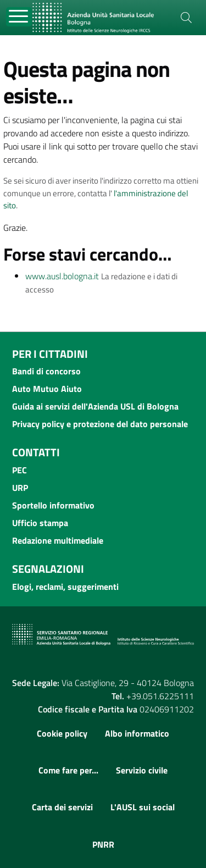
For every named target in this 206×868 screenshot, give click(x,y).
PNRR (103, 844)
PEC (20, 470)
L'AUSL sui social (143, 807)
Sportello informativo (53, 505)
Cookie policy (62, 733)
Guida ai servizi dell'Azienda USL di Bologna (95, 406)
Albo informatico (137, 733)
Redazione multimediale (58, 540)
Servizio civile (142, 770)
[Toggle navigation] (19, 17)
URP (20, 488)
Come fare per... (68, 770)
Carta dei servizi (62, 807)
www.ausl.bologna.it (62, 276)
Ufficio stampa (40, 523)
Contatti (36, 452)
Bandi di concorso (46, 371)
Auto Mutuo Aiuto (47, 389)
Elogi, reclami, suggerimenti (65, 587)
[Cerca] (186, 18)
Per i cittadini (50, 354)
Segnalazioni (48, 569)
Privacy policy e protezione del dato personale (100, 424)
